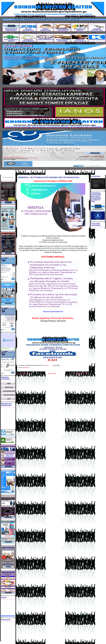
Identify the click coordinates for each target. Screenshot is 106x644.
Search (96, 186)
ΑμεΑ (9, 399)
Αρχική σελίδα (52, 374)
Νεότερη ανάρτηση (24, 374)
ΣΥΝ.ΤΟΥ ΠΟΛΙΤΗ (9, 395)
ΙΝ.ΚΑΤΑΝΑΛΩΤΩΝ (9, 391)
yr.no (14, 348)
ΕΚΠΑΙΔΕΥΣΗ (26, 368)
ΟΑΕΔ (9, 384)
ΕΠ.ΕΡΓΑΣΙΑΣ (9, 387)
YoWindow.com (5, 348)
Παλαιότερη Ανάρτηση (81, 374)
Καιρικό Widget (8, 340)
